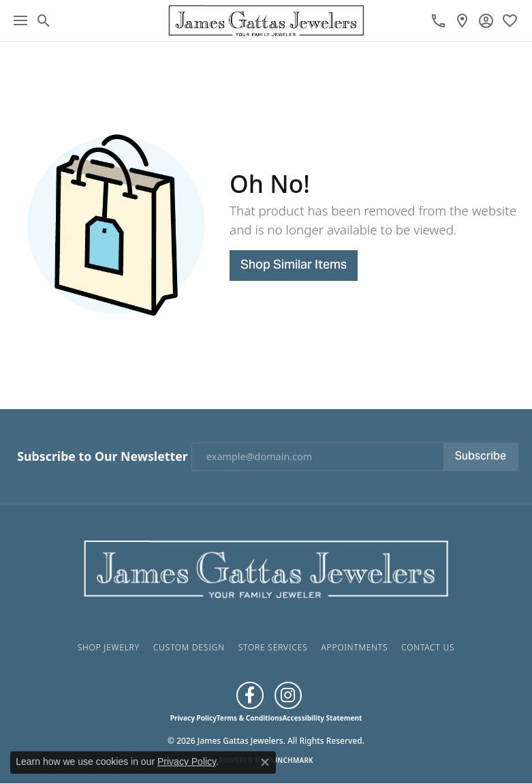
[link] (438, 20)
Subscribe (481, 457)
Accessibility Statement (322, 718)
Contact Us (428, 647)
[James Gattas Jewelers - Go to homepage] (266, 567)
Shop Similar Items (294, 266)
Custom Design (189, 647)
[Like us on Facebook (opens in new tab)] (250, 695)
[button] (44, 20)
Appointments (354, 647)
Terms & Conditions (250, 718)
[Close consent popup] (265, 762)
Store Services (273, 647)
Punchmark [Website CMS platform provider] (291, 760)
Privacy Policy (193, 718)
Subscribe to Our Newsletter (102, 456)
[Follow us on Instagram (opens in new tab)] (288, 695)
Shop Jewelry (109, 647)
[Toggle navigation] (20, 20)
